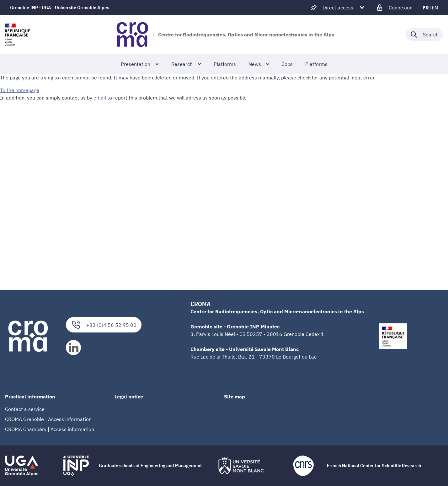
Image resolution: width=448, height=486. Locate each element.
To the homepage (20, 90)
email (100, 98)
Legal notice (129, 397)
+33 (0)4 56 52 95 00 (104, 325)
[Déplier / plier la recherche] (424, 35)
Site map (235, 397)
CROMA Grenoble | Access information (48, 419)
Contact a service (25, 409)
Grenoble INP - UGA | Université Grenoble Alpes (60, 8)
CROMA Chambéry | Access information (50, 429)
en (435, 8)
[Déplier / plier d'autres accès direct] (338, 8)
